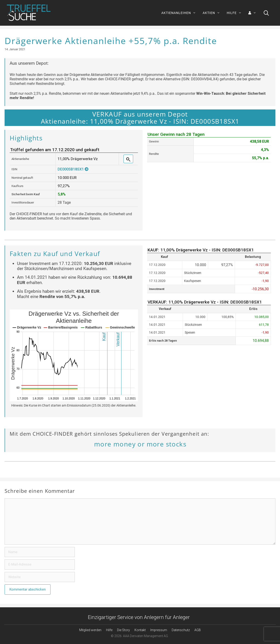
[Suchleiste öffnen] (266, 13)
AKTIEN (213, 13)
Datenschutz (181, 630)
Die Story (123, 630)
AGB (198, 630)
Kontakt (140, 630)
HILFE (236, 13)
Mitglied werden (90, 630)
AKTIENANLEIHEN (180, 13)
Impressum (159, 630)
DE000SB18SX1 (73, 169)
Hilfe (109, 630)
